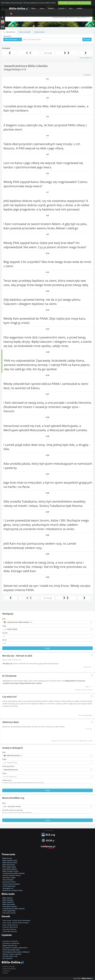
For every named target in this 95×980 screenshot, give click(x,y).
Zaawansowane (39, 32)
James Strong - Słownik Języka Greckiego (15, 923)
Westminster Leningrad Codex (13, 890)
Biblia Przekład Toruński (10, 871)
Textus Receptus (8, 880)
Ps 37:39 (88, 729)
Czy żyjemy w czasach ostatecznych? (15, 948)
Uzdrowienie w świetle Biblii (11, 943)
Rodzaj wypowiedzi (8, 766)
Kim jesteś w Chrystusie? (10, 941)
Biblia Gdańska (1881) (10, 863)
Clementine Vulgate (9, 878)
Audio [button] (42, 8)
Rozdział (5, 633)
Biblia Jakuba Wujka (9, 867)
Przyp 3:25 (87, 667)
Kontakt (5, 973)
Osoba (4, 773)
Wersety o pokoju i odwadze (12, 954)
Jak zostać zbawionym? (10, 939)
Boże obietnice (7, 958)
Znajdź (47, 790)
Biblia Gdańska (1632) (10, 860)
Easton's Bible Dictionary (10, 925)
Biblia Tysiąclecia (8, 902)
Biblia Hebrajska (8, 900)
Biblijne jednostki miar (10, 946)
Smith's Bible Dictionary (10, 931)
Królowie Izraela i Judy (10, 956)
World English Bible (9, 886)
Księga (4, 626)
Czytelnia (62, 8)
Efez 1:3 (88, 687)
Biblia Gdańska (7, 898)
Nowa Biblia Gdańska (10, 869)
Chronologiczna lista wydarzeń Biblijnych (16, 952)
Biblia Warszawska (9, 865)
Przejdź (47, 648)
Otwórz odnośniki (25, 32)
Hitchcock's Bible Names (10, 927)
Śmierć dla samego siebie (11, 950)
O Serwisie (6, 971)
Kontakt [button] (80, 8)
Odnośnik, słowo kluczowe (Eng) (12, 810)
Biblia (34, 8)
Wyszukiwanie (9, 32)
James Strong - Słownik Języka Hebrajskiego (16, 920)
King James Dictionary (9, 929)
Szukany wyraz (7, 780)
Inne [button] (71, 8)
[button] (47, 622)
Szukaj (47, 820)
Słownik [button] (52, 8)
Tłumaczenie (7, 36)
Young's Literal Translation (11, 884)
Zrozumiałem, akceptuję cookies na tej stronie (75, 3)
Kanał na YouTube (9, 967)
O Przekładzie (87, 75)
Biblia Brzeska (7, 858)
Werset (4, 640)
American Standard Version (12, 875)
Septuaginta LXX (8, 888)
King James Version (9, 882)
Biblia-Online (19, 8)
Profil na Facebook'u (9, 969)
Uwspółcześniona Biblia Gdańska (14, 873)
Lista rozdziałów (86, 58)
